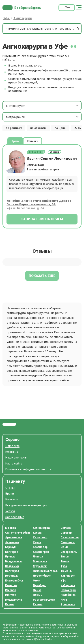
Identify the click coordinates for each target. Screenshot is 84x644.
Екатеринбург (14, 581)
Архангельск (14, 537)
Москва (11, 528)
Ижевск (11, 590)
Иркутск (11, 595)
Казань (10, 604)
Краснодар (40, 547)
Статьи (10, 488)
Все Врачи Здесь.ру (9, 424)
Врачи (10, 494)
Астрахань (12, 542)
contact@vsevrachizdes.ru (41, 639)
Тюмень (66, 571)
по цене (60, 128)
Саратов (66, 533)
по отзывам (38, 128)
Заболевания (15, 517)
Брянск (10, 557)
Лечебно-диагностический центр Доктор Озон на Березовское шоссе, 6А (39, 202)
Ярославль (68, 604)
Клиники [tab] (32, 141)
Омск (37, 581)
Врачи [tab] (15, 141)
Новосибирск (42, 576)
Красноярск (41, 552)
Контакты (12, 452)
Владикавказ (14, 561)
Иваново (11, 585)
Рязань (38, 604)
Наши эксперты (16, 457)
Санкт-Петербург (18, 533)
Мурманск (40, 566)
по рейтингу (14, 128)
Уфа (63, 581)
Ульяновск (68, 576)
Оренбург (39, 585)
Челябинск (68, 595)
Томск (65, 561)
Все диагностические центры (26, 505)
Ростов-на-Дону (44, 600)
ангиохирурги (43, 106)
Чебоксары (68, 590)
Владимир (12, 566)
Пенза (37, 590)
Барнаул (10, 547)
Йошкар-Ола (13, 600)
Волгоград (12, 571)
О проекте (12, 446)
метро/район (43, 117)
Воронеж (11, 576)
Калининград (41, 528)
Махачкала (40, 561)
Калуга (37, 533)
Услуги (10, 511)
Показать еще (42, 276)
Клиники (12, 499)
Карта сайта (14, 463)
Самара (66, 528)
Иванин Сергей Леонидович (52, 158)
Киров (37, 542)
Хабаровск (68, 585)
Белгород (12, 552)
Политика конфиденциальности (28, 469)
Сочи (64, 547)
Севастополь (70, 537)
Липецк (38, 557)
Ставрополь (69, 552)
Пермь (38, 595)
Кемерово (40, 537)
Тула (64, 566)
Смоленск (68, 542)
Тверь (65, 557)
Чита (64, 600)
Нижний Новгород (45, 571)
